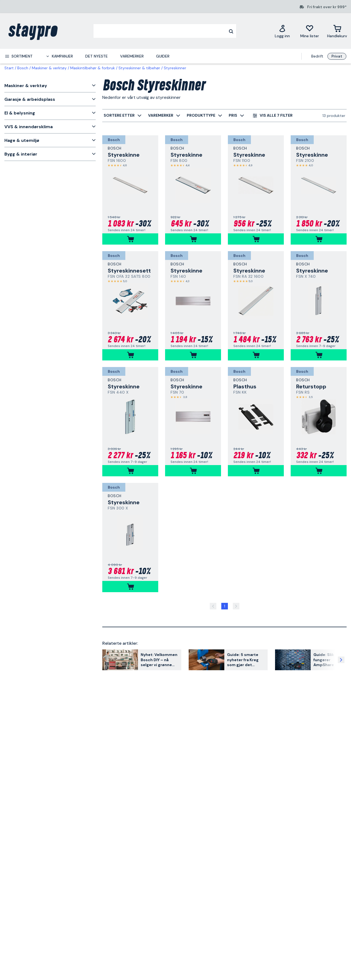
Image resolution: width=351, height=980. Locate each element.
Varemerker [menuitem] (132, 56)
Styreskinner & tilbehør (139, 68)
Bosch (23, 68)
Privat (337, 56)
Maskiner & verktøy (49, 68)
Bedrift (317, 56)
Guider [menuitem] (163, 56)
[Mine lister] (310, 31)
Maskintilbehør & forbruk (93, 68)
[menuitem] (19, 56)
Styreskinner (175, 68)
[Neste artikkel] (341, 660)
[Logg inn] (282, 31)
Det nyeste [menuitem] (97, 56)
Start (9, 68)
